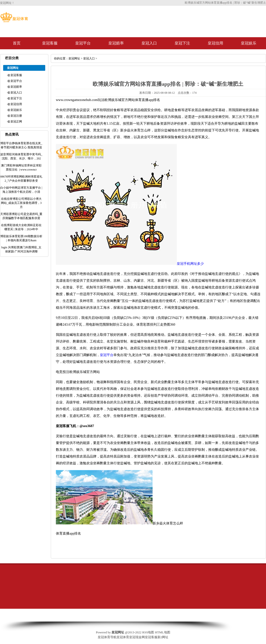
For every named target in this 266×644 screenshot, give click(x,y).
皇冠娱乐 (249, 43)
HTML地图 (163, 632)
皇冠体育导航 (107, 637)
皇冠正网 (16, 122)
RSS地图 (148, 632)
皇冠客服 (50, 43)
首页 (17, 43)
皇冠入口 (149, 43)
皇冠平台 (83, 43)
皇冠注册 (16, 116)
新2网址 (163, 637)
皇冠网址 (74, 58)
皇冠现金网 (137, 637)
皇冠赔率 (116, 43)
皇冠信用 (215, 43)
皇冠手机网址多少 (190, 264)
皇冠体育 (123, 637)
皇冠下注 (182, 43)
